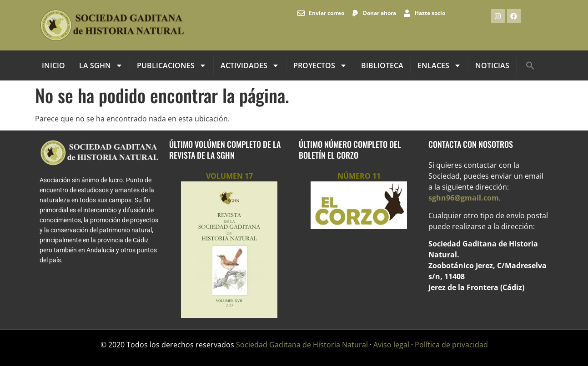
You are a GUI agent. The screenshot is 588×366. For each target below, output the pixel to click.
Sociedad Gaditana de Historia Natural (302, 345)
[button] (530, 65)
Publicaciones (172, 65)
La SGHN (101, 65)
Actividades (250, 65)
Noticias (492, 65)
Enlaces (439, 65)
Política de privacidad (451, 345)
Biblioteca (382, 65)
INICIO (53, 65)
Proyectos (320, 65)
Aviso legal (391, 345)
